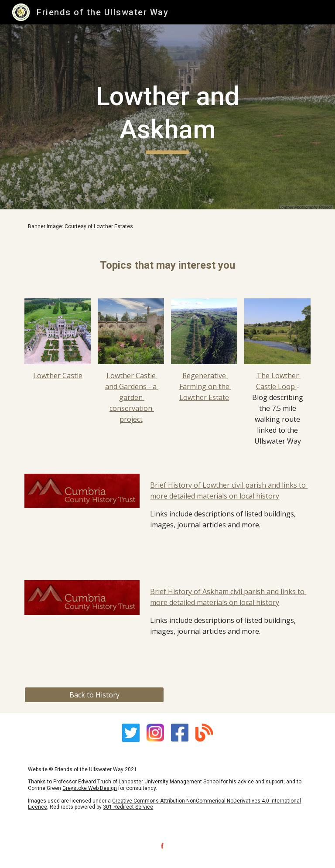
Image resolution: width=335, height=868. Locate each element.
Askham (215, 591)
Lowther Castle (58, 376)
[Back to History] (94, 695)
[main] (167, 117)
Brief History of (176, 591)
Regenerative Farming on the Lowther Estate (205, 386)
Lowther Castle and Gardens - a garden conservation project (132, 397)
